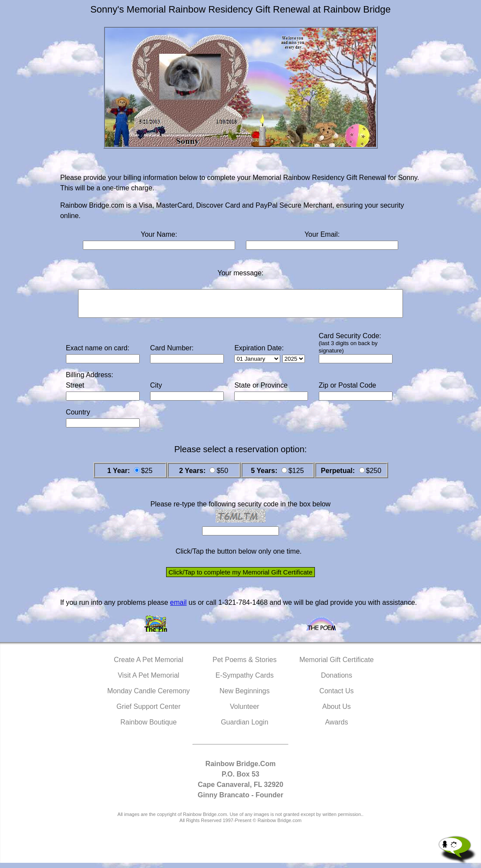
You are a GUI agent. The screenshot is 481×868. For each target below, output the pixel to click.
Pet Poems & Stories (245, 665)
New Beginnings (245, 696)
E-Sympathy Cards (245, 680)
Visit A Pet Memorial (148, 680)
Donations (337, 680)
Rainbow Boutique (148, 727)
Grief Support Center (149, 712)
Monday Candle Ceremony (148, 696)
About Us (337, 712)
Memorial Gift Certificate (337, 665)
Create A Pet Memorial (148, 665)
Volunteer (245, 712)
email (178, 608)
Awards (336, 727)
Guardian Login (244, 727)
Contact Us (336, 696)
